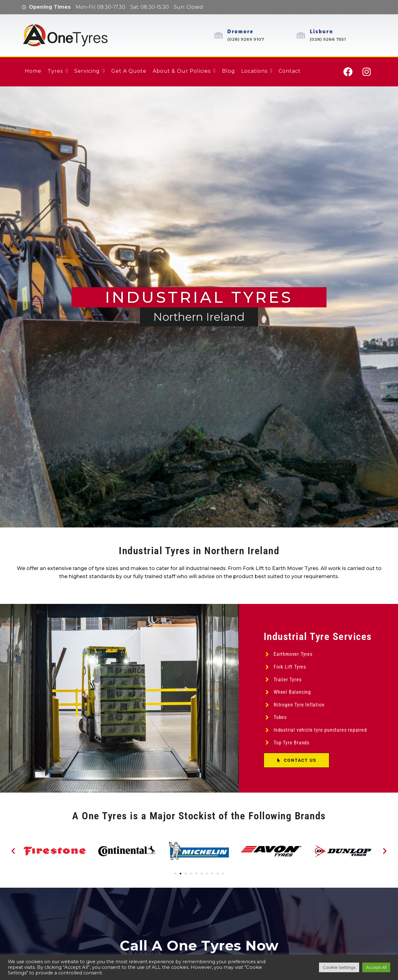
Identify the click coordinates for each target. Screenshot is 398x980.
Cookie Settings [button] (339, 967)
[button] (13, 851)
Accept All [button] (376, 967)
